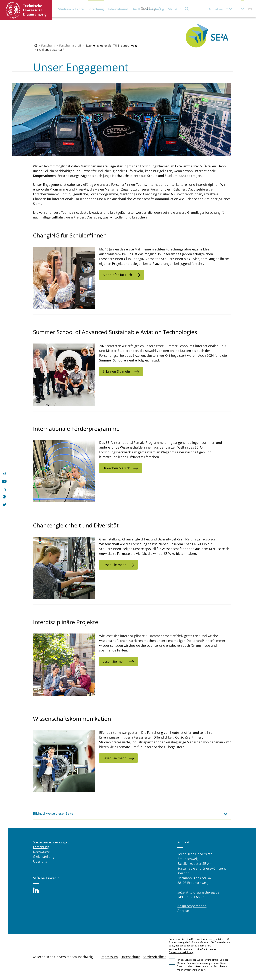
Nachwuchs (42, 852)
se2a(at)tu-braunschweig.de (198, 892)
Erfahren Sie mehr (117, 371)
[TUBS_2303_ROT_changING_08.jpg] (64, 278)
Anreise (183, 911)
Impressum (109, 957)
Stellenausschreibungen (51, 842)
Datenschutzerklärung (181, 952)
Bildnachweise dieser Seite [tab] (53, 813)
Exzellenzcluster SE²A (51, 50)
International (118, 9)
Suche (187, 9)
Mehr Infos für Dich (117, 275)
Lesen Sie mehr (114, 565)
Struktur (174, 9)
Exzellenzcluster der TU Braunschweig (111, 45)
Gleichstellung (44, 857)
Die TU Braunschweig (148, 9)
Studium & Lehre (71, 9)
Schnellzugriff (218, 9)
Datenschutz (130, 957)
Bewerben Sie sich (117, 468)
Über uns (40, 861)
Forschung (96, 9)
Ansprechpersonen (192, 906)
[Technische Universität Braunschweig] (36, 45)
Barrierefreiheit (154, 957)
